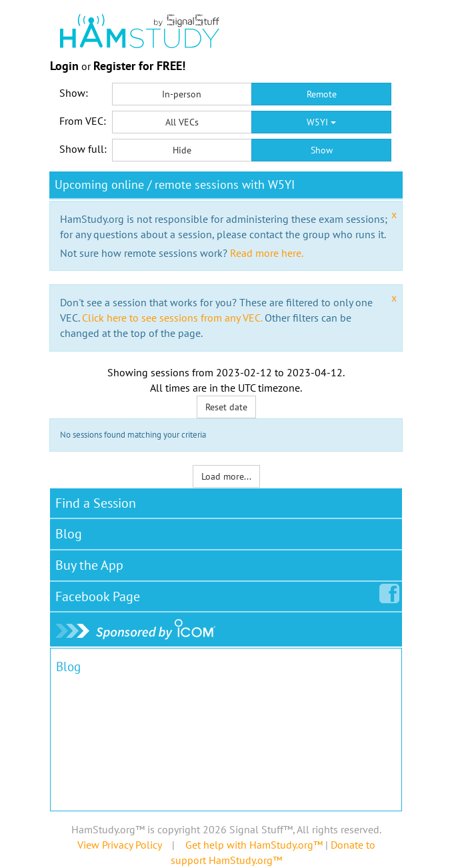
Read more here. (267, 253)
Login (64, 66)
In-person (182, 94)
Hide (182, 150)
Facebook (100, 594)
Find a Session (96, 503)
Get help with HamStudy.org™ (254, 845)
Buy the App (89, 565)
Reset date (226, 407)
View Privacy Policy (119, 845)
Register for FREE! (139, 66)
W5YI (321, 122)
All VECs (182, 122)
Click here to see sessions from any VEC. (172, 318)
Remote (322, 94)
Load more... (226, 476)
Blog (69, 534)
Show (322, 150)
